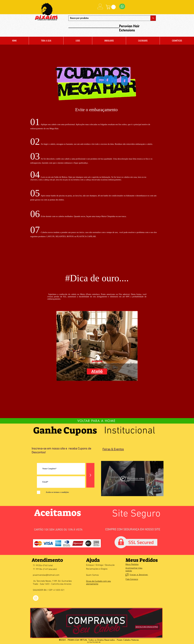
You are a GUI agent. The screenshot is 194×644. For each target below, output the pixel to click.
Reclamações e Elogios (97, 569)
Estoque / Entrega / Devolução (100, 565)
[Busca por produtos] (107, 18)
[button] (111, 7)
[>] (90, 475)
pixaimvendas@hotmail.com (46, 575)
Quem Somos (92, 575)
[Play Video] (132, 479)
